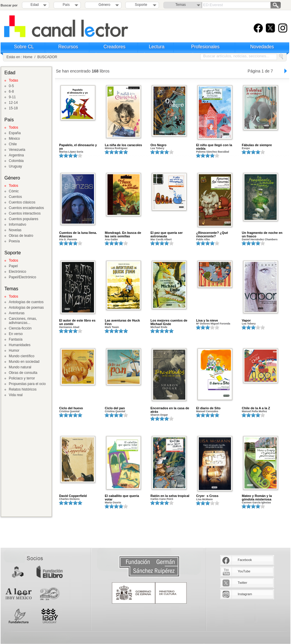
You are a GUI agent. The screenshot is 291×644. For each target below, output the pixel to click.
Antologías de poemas (26, 308)
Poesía (14, 241)
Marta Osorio (113, 503)
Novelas (15, 230)
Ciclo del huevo (71, 408)
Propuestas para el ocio (27, 384)
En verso (16, 334)
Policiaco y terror (22, 378)
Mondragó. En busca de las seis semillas (123, 234)
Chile (13, 144)
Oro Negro (158, 145)
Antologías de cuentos (26, 302)
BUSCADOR (47, 57)
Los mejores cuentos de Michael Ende (169, 322)
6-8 (11, 91)
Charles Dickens (69, 499)
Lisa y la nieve (207, 320)
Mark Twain (112, 327)
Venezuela (17, 150)
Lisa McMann (204, 499)
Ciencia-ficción (20, 328)
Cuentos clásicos (22, 202)
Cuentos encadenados (26, 208)
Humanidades (20, 345)
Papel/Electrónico (22, 277)
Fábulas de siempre (257, 145)
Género (103, 5)
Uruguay (15, 166)
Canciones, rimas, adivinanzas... (23, 321)
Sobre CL (24, 47)
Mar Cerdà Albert (161, 239)
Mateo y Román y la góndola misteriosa (257, 498)
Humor (14, 351)
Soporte (141, 5)
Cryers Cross (207, 496)
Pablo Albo (203, 239)
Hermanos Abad (69, 327)
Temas (180, 5)
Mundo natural (20, 367)
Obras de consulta (23, 373)
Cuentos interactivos (25, 213)
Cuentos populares (24, 219)
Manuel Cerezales (207, 411)
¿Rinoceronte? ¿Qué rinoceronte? (212, 234)
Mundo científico (22, 356)
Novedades (262, 47)
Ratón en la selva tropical (170, 496)
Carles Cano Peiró (162, 499)
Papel (13, 266)
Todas (13, 80)
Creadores (115, 47)
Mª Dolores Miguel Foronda (213, 324)
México (14, 139)
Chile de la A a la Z (256, 408)
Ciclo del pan (115, 408)
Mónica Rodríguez (116, 148)
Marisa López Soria (71, 152)
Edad (35, 5)
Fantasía (16, 339)
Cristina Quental (69, 411)
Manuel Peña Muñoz (254, 411)
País (66, 5)
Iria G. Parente (68, 239)
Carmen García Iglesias (256, 503)
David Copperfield (73, 496)
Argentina (16, 155)
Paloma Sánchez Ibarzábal (213, 152)
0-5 (11, 86)
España (15, 133)
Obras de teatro (21, 236)
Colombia (16, 161)
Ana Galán (111, 239)
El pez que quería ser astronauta (167, 234)
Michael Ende (159, 327)
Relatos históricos (23, 389)
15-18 (13, 108)
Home (28, 57)
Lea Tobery (157, 148)
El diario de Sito (208, 408)
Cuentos (15, 197)
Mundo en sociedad (24, 362)
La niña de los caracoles (123, 145)
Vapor (246, 320)
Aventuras (17, 313)
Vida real (16, 395)
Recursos (68, 47)
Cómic (14, 191)
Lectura (156, 47)
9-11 (12, 97)
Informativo (17, 225)
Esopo (246, 148)
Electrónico (17, 272)
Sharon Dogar (159, 415)
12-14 (13, 103)
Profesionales (205, 47)
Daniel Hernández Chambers (260, 239)
